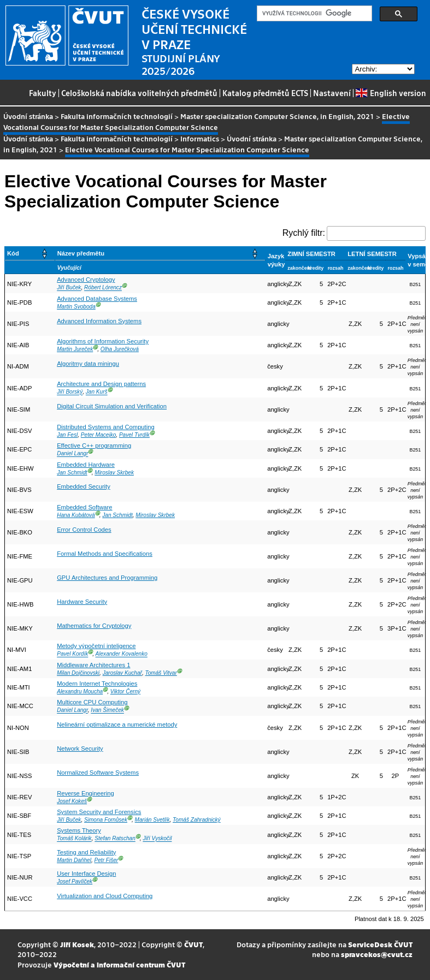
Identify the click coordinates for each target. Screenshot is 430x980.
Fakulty (43, 93)
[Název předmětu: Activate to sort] (160, 254)
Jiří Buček (69, 288)
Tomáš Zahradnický (197, 820)
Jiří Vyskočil (157, 839)
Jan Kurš (97, 392)
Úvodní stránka (28, 116)
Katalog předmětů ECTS (265, 93)
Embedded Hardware (86, 465)
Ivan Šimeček (107, 711)
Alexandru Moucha (80, 691)
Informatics (200, 138)
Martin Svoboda (76, 307)
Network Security (80, 749)
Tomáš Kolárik (74, 839)
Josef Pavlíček (75, 881)
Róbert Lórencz (103, 288)
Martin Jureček (75, 349)
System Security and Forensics (99, 812)
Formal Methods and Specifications (105, 554)
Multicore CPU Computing (92, 702)
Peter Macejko (98, 435)
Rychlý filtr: (304, 233)
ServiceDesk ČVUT (380, 944)
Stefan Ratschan (115, 839)
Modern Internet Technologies (97, 684)
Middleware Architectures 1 (93, 665)
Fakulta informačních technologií (117, 116)
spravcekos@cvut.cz (377, 954)
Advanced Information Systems (99, 321)
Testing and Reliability (86, 852)
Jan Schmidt (72, 473)
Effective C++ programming (94, 446)
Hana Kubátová (76, 515)
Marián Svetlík (152, 820)
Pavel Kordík (72, 654)
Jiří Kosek (77, 944)
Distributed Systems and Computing (105, 427)
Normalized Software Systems (98, 773)
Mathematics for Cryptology (94, 626)
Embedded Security (84, 486)
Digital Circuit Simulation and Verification (112, 406)
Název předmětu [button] (81, 253)
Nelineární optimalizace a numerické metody (117, 724)
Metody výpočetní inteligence (96, 646)
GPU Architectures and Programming (107, 578)
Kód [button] (13, 253)
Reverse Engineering (85, 793)
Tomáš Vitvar (161, 673)
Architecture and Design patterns (101, 384)
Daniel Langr (72, 454)
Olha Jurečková (120, 349)
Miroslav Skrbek (114, 473)
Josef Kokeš (72, 801)
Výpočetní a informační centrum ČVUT (119, 964)
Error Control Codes (84, 530)
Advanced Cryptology (86, 280)
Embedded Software (84, 507)
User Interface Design (86, 874)
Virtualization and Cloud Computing (105, 896)
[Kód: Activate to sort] (30, 254)
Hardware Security (82, 602)
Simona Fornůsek (106, 820)
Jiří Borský (70, 392)
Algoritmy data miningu (88, 364)
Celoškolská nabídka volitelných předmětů (139, 93)
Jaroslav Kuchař (122, 673)
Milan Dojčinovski (78, 673)
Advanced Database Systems (97, 299)
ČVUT (193, 944)
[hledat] (313, 14)
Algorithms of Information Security (103, 341)
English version (391, 93)
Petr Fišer (107, 860)
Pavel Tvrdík (134, 435)
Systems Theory (79, 830)
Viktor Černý (125, 691)
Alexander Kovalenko (122, 654)
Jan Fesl (67, 435)
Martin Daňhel (74, 860)
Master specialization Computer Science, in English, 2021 (277, 116)
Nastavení (332, 93)
